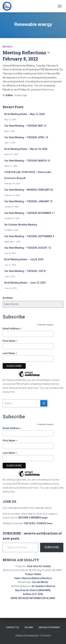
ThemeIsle (45, 636)
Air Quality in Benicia (43, 586)
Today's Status (33, 574)
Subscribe (52, 547)
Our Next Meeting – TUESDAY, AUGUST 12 (28, 248)
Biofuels (7, 47)
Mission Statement (49, 627)
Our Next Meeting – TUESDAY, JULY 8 (25, 271)
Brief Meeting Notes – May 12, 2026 (25, 114)
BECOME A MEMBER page (33, 518)
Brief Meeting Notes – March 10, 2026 (26, 149)
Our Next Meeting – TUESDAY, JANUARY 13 (28, 201)
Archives (8, 298)
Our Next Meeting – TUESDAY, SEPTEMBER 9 (29, 236)
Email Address (12, 329)
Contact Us (12, 627)
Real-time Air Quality (39, 566)
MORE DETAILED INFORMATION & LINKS (33, 598)
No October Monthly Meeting (21, 225)
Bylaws (29, 627)
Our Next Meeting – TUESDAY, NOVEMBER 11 (29, 213)
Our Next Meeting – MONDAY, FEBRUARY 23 (29, 190)
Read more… (48, 90)
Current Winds (40, 582)
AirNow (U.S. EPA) (33, 594)
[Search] (44, 403)
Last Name (10, 353)
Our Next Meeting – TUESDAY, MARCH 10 (27, 161)
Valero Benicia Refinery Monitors (33, 578)
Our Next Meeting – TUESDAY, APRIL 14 (26, 137)
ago (21, 95)
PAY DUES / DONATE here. (39, 523)
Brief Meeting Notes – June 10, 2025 (25, 283)
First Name (10, 341)
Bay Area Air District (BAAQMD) (33, 590)
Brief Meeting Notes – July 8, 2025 (24, 259)
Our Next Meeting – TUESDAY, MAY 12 (25, 126)
